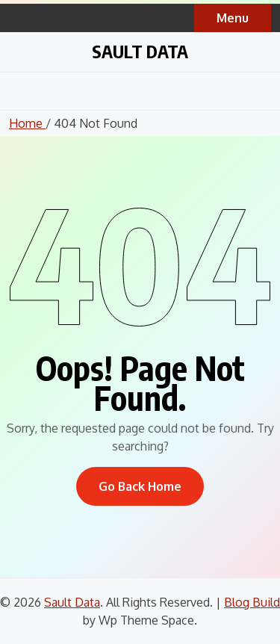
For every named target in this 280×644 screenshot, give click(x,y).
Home (27, 123)
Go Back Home (140, 486)
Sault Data (140, 51)
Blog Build (252, 602)
